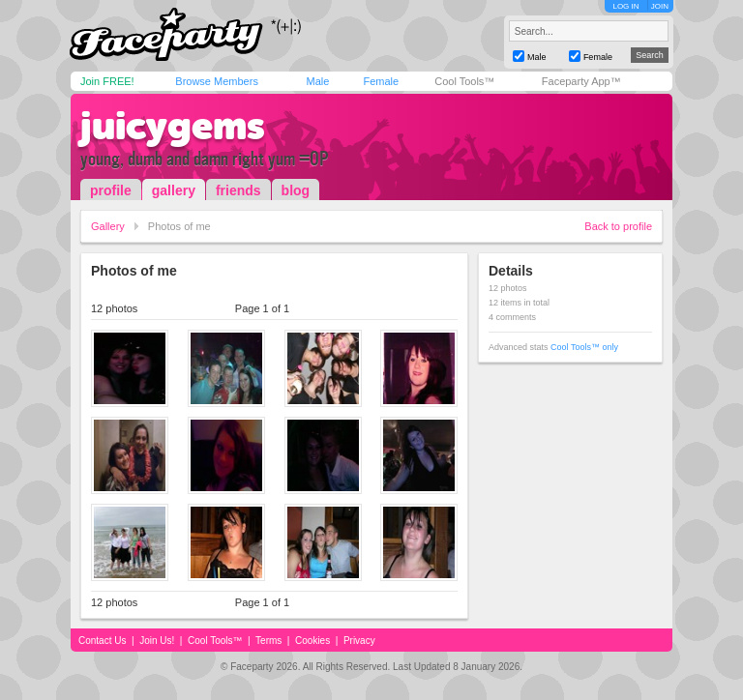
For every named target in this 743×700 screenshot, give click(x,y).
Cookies (312, 641)
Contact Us (102, 641)
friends (238, 190)
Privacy (359, 641)
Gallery (108, 226)
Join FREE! (107, 81)
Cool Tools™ (464, 81)
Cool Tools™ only (584, 347)
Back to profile (618, 226)
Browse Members (217, 81)
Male (317, 81)
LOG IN (625, 6)
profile (111, 190)
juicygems (173, 126)
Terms (268, 641)
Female (381, 81)
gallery (174, 190)
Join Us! (157, 641)
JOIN (660, 6)
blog (296, 190)
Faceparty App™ (581, 81)
